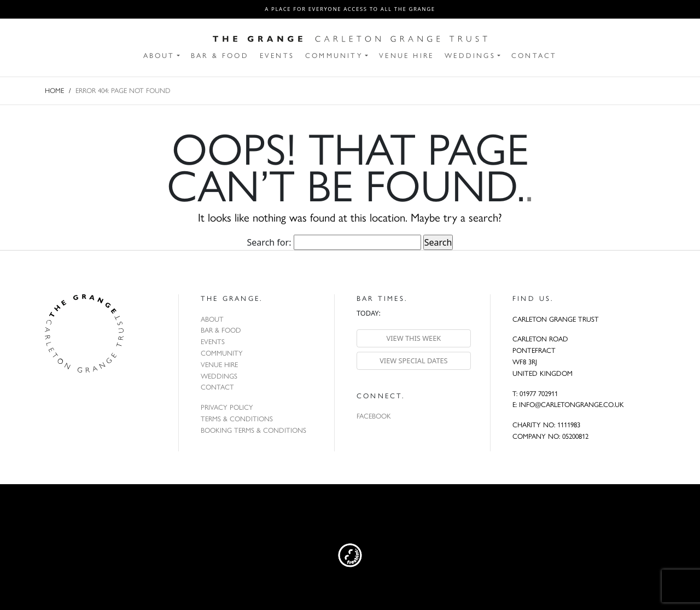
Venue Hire (219, 365)
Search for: (269, 242)
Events (213, 342)
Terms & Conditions (237, 419)
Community (222, 353)
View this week (414, 338)
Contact (217, 387)
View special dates (414, 361)
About (212, 319)
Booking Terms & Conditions (253, 430)
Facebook (374, 416)
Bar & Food (221, 330)
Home (54, 91)
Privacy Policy (227, 407)
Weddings (219, 376)
